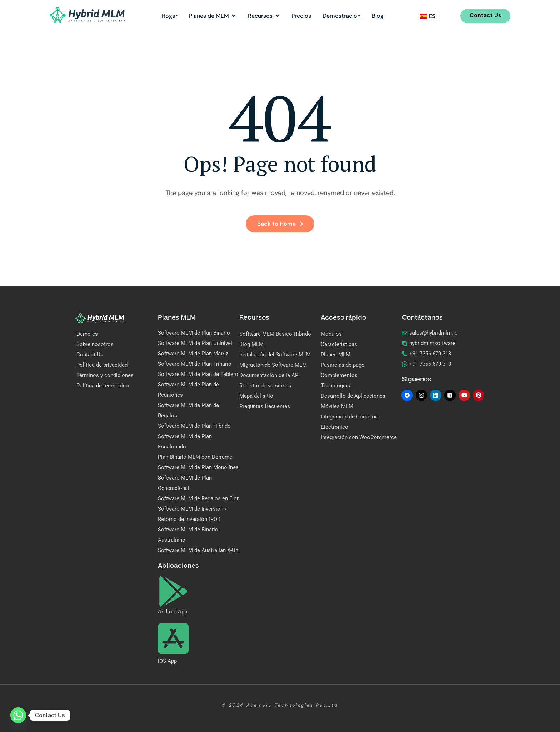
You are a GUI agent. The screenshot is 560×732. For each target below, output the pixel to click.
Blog (378, 16)
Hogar (169, 16)
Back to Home (280, 224)
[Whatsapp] (18, 715)
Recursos (264, 16)
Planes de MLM (213, 16)
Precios (301, 16)
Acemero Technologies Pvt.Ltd (292, 705)
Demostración (341, 16)
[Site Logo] (87, 15)
